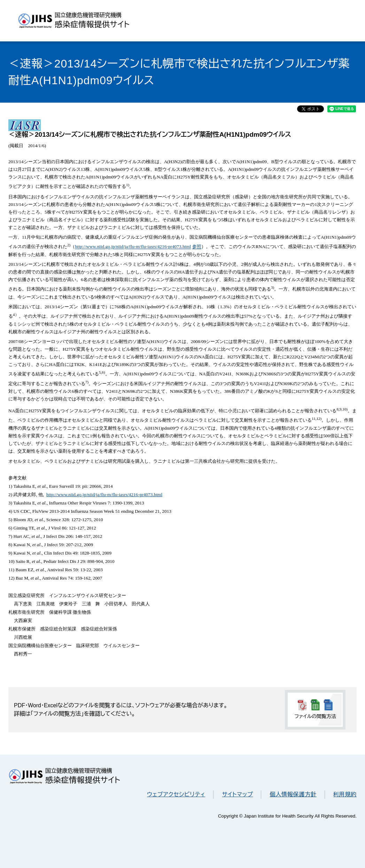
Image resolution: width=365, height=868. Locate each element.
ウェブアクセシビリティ (176, 794)
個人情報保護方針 (293, 794)
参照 (197, 247)
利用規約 (345, 794)
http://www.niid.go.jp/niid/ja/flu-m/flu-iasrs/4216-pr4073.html (133, 247)
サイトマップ (237, 794)
